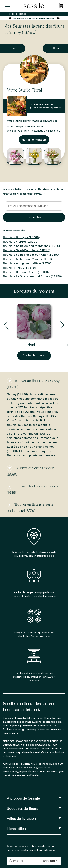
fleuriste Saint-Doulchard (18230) (27, 250)
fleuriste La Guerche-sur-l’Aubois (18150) (32, 276)
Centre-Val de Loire (38, 403)
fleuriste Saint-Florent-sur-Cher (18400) (31, 255)
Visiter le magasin (34, 140)
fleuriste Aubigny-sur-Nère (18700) (28, 263)
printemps (14, 438)
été (20, 434)
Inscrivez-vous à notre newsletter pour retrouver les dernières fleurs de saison (32, 848)
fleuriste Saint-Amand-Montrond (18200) (31, 246)
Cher (14, 399)
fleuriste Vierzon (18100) (21, 242)
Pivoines (34, 345)
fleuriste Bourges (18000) (21, 237)
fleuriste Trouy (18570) (19, 268)
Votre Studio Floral (24, 90)
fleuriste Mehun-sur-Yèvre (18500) (27, 259)
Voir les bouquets (34, 355)
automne (43, 438)
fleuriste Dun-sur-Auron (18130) (26, 272)
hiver (42, 434)
